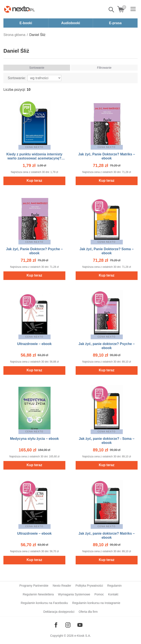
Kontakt (113, 594)
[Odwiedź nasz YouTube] (80, 625)
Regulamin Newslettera (38, 594)
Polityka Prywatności (89, 586)
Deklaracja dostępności (59, 612)
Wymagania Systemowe (74, 594)
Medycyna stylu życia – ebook (34, 439)
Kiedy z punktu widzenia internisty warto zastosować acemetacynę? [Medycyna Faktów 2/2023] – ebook (34, 158)
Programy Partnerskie (34, 586)
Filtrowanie (104, 68)
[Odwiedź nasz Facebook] (56, 625)
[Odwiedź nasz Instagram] (68, 625)
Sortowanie (37, 68)
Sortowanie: (17, 78)
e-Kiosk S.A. (83, 636)
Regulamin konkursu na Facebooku (44, 603)
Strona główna (14, 35)
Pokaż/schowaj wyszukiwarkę (112, 10)
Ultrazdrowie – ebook (34, 344)
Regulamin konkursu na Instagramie (96, 603)
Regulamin (115, 586)
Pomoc (99, 594)
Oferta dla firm (88, 612)
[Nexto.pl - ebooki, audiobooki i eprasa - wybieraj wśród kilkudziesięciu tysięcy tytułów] (19, 9)
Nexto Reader (62, 586)
